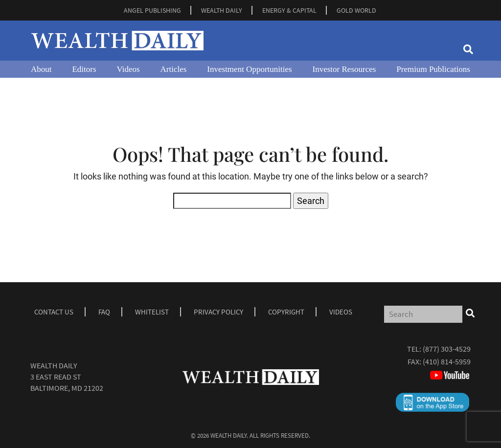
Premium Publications (433, 69)
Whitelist (152, 312)
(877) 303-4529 (447, 349)
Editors (84, 69)
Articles (174, 69)
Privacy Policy (218, 312)
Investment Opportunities (249, 69)
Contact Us (54, 312)
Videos (128, 69)
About (41, 69)
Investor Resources (344, 69)
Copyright (286, 312)
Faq (104, 312)
